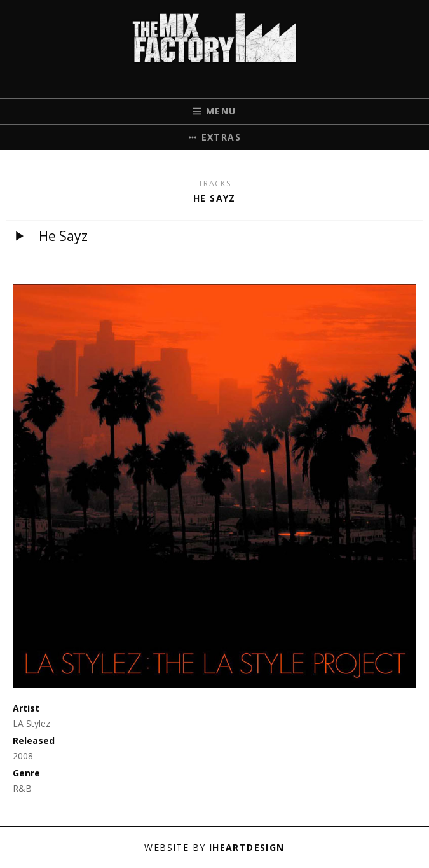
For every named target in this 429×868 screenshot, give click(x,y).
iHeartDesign (247, 847)
